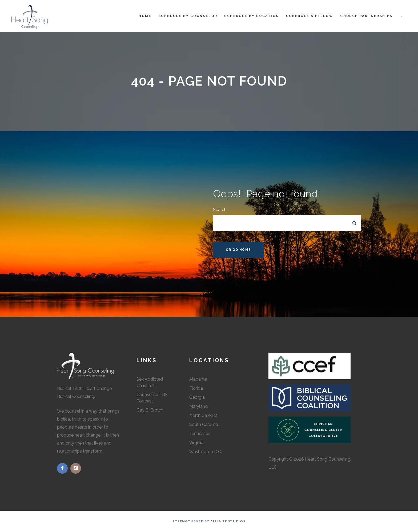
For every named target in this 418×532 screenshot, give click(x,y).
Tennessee (200, 434)
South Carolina (204, 424)
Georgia (197, 397)
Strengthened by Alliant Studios (209, 521)
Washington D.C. (206, 452)
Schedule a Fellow (310, 16)
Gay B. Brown (150, 410)
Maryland (198, 406)
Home (145, 16)
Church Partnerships (366, 16)
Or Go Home (238, 250)
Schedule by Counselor (188, 16)
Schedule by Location (252, 16)
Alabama (198, 379)
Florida (196, 388)
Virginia (196, 443)
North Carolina (203, 415)
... (402, 16)
